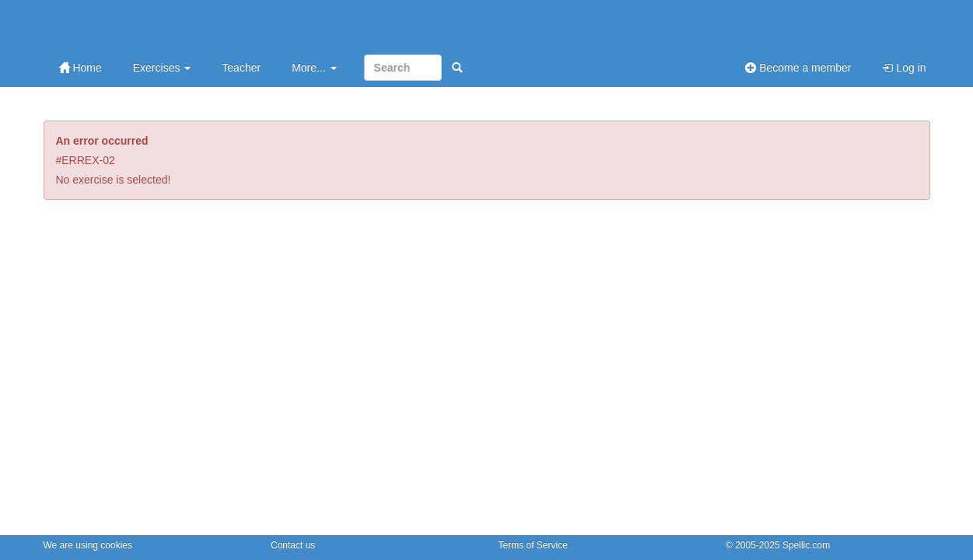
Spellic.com (806, 545)
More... (314, 68)
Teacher (241, 68)
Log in (904, 68)
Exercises (162, 68)
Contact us (293, 545)
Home (80, 68)
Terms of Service (533, 545)
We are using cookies (88, 545)
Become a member (798, 68)
